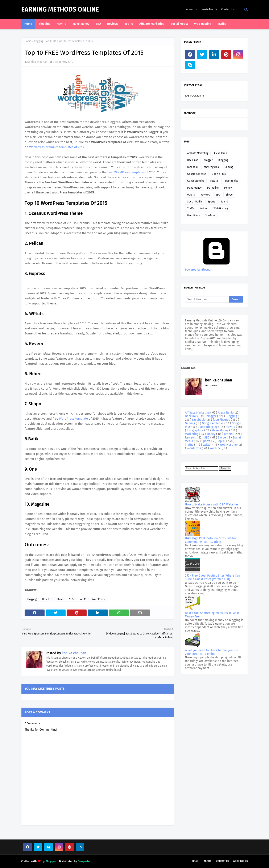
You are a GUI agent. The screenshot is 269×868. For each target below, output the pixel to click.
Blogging (38, 41)
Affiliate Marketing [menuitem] (152, 24)
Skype (229, 195)
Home (28, 41)
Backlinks (193, 160)
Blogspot (51, 861)
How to (46, 599)
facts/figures (211, 167)
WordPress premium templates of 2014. (57, 147)
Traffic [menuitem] (222, 24)
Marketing (213, 188)
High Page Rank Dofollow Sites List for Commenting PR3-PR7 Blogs (210, 540)
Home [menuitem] (28, 24)
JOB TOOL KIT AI (194, 96)
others (60, 599)
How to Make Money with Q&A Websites (212, 504)
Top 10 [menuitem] (129, 24)
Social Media (195, 202)
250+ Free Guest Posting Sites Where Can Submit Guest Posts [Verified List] (212, 577)
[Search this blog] (207, 299)
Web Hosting (221, 209)
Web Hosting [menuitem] (203, 24)
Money (228, 188)
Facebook (193, 167)
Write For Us (209, 9)
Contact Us (228, 9)
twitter (204, 209)
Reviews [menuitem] (113, 24)
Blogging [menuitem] (44, 24)
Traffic (191, 209)
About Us (192, 9)
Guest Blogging (196, 181)
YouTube (210, 215)
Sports (211, 202)
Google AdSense (197, 174)
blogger (208, 160)
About (207, 861)
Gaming (229, 167)
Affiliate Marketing (198, 153)
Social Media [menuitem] (179, 24)
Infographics (231, 181)
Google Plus (219, 174)
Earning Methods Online (60, 9)
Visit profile (211, 386)
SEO (71, 599)
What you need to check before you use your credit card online (212, 652)
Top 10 (83, 599)
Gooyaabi (84, 861)
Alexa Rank (220, 153)
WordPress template (74, 419)
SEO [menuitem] (98, 24)
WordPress (98, 599)
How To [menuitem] (61, 24)
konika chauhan (37, 62)
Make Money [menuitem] (81, 24)
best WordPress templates (126, 172)
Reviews (205, 195)
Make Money (194, 188)
